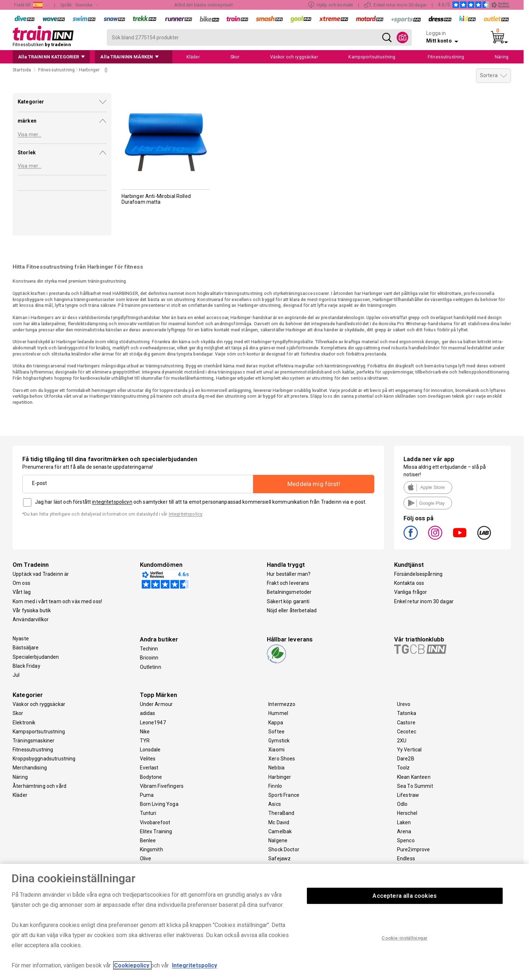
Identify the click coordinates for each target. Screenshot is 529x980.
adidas (148, 713)
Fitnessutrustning (33, 750)
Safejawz (279, 858)
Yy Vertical (409, 750)
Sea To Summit (415, 786)
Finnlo (275, 786)
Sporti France (284, 795)
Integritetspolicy (186, 514)
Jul (16, 675)
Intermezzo (282, 704)
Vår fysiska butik (32, 610)
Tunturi (148, 813)
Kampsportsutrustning (39, 732)
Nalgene (278, 840)
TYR (145, 741)
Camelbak (280, 831)
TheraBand (281, 813)
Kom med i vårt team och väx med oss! (57, 601)
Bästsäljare (26, 648)
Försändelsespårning (418, 574)
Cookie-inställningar (405, 938)
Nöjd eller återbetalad (292, 610)
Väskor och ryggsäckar (39, 704)
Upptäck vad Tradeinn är (41, 574)
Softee (276, 732)
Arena (404, 831)
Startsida (22, 70)
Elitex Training (156, 831)
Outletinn (151, 667)
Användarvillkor (31, 619)
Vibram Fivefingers (162, 786)
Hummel (278, 713)
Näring (20, 777)
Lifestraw (408, 795)
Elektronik (24, 723)
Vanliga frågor (411, 592)
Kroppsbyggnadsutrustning (44, 759)
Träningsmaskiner (34, 741)
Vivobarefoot (155, 822)
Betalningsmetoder (289, 592)
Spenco (406, 840)
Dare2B (406, 759)
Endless (406, 858)
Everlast (149, 768)
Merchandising (30, 768)
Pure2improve (414, 849)
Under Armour (157, 704)
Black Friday (27, 666)
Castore (406, 723)
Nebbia (276, 768)
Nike (145, 732)
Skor (18, 713)
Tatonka (407, 713)
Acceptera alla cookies (405, 896)
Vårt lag (22, 592)
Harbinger (280, 777)
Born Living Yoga (159, 804)
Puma (147, 795)
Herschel (407, 813)
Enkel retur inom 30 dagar (424, 601)
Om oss (21, 583)
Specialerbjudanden (36, 657)
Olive (146, 858)
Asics (275, 804)
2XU (402, 741)
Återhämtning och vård (39, 786)
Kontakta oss (409, 583)
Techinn (149, 649)
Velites (148, 759)
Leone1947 (153, 723)
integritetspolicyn (112, 502)
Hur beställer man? (289, 574)
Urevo (404, 704)
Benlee (148, 840)
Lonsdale (150, 750)
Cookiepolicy (132, 965)
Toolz (404, 768)
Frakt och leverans (288, 583)
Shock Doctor (284, 849)
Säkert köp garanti (288, 601)
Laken (404, 822)
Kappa (276, 723)
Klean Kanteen (414, 777)
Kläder (20, 795)
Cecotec (407, 732)
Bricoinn (149, 658)
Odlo (402, 804)
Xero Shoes (282, 759)
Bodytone (151, 777)
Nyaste (21, 639)
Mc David (279, 822)
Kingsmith (151, 849)
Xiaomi (276, 750)
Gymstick (279, 741)
